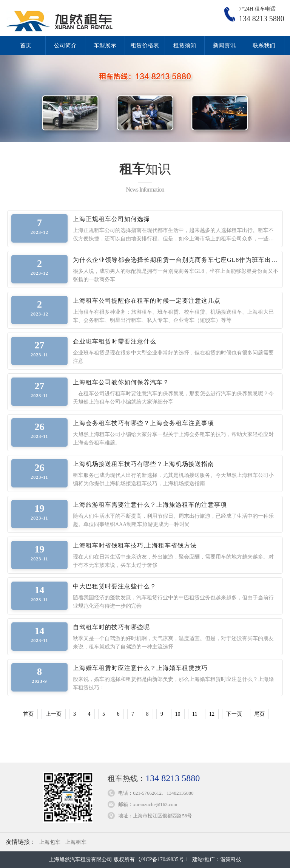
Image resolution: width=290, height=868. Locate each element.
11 (195, 714)
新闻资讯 (224, 45)
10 (178, 714)
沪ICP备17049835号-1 (163, 859)
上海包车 (50, 842)
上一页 (54, 714)
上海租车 (76, 842)
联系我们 (264, 45)
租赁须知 (185, 45)
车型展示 (105, 45)
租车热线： (154, 778)
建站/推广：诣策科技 (217, 859)
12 (212, 714)
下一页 (234, 714)
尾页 (259, 714)
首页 (26, 45)
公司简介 (65, 45)
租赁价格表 (145, 45)
